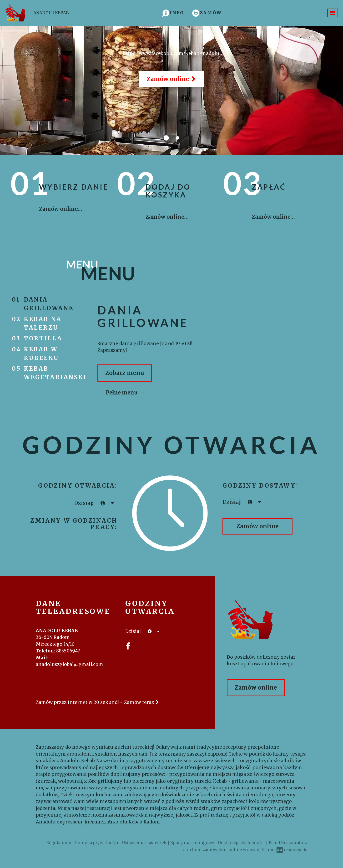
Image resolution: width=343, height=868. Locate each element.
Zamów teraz (142, 702)
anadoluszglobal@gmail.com (69, 664)
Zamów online (171, 79)
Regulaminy (59, 843)
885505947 (68, 651)
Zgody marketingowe (193, 843)
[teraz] (103, 503)
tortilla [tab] (44, 338)
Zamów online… (61, 209)
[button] (173, 13)
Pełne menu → (125, 393)
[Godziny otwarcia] (112, 503)
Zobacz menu (125, 373)
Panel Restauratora (288, 843)
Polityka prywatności (97, 843)
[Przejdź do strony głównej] (267, 621)
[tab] (166, 138)
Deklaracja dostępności (242, 843)
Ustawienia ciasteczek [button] (145, 843)
